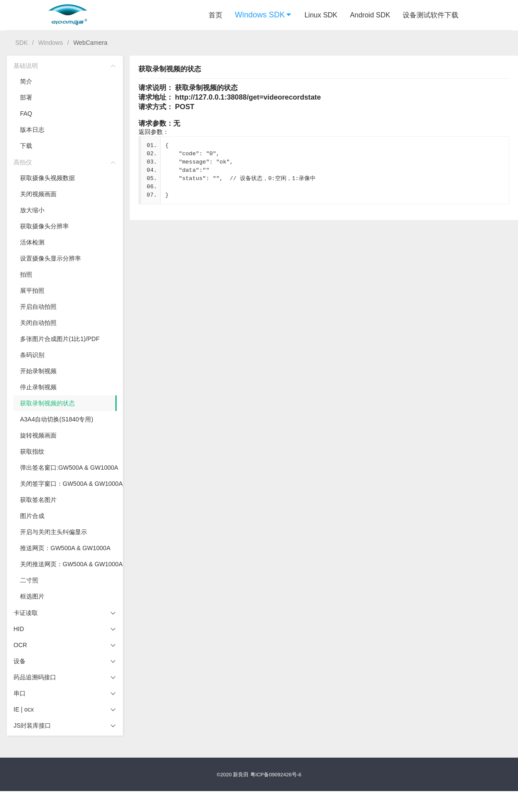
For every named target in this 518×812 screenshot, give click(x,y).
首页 (215, 15)
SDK (22, 43)
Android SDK (370, 15)
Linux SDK (321, 15)
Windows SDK (264, 15)
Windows (51, 43)
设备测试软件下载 (431, 15)
